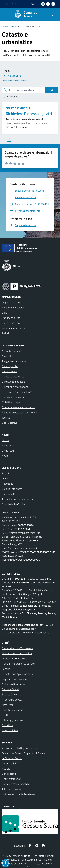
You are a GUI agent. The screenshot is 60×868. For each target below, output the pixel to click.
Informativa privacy (12, 700)
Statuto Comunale (12, 694)
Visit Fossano (9, 774)
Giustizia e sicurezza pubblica (17, 392)
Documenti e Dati (11, 318)
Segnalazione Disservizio (15, 679)
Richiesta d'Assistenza (14, 684)
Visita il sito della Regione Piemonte (21, 748)
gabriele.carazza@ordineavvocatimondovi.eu (30, 633)
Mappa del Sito (10, 730)
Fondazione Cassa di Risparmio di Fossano (24, 753)
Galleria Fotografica (12, 489)
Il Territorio (7, 484)
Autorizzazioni (9, 371)
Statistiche (8, 725)
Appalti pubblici (10, 366)
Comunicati (8, 451)
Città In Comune (44, 864)
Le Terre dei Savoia (12, 758)
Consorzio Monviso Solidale (16, 784)
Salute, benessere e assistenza (18, 407)
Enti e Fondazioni (11, 323)
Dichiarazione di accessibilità (17, 653)
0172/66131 (13, 521)
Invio (52, 90)
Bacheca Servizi (10, 689)
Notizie (6, 440)
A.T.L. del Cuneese (11, 789)
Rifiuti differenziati (12, 779)
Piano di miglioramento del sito (18, 664)
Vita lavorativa (10, 423)
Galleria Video (9, 494)
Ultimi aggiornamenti (13, 720)
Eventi (5, 473)
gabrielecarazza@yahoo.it (23, 629)
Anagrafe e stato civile (14, 361)
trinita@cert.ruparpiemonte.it (24, 533)
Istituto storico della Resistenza (19, 794)
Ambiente (7, 356)
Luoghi (5, 479)
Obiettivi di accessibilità (14, 658)
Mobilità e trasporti (12, 402)
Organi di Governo (11, 302)
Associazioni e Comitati (14, 504)
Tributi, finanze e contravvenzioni (19, 412)
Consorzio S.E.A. (10, 763)
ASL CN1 (7, 769)
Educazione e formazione (15, 387)
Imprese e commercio (13, 397)
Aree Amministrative (13, 308)
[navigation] (6, 14)
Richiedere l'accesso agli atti (29, 114)
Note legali (8, 705)
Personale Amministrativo (16, 328)
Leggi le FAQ (9, 669)
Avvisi (5, 456)
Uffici (5, 313)
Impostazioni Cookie (12, 710)
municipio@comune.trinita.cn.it (25, 537)
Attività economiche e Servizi (17, 499)
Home (5, 26)
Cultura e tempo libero (14, 382)
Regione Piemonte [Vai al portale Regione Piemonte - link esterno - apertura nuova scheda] (12, 4)
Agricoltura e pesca (12, 351)
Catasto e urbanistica (18, 108)
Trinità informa (10, 445)
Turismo (6, 418)
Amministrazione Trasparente (17, 648)
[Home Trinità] (28, 14)
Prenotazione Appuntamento (17, 674)
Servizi (14, 26)
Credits (6, 715)
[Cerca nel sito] (51, 14)
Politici (5, 333)
